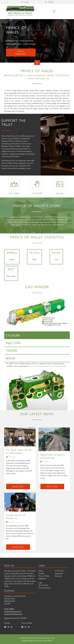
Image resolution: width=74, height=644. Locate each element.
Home (41, 571)
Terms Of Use (43, 585)
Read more (18, 487)
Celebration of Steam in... (16, 516)
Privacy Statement (45, 588)
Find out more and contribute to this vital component (47, 366)
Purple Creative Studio (45, 640)
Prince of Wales (44, 576)
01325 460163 (9, 609)
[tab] (37, 335)
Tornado (41, 573)
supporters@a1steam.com (13, 614)
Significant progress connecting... (53, 456)
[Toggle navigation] (54, 11)
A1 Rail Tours (60, 571)
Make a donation (21, 53)
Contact (25, 2)
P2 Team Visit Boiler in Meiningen (19, 451)
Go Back (49, 2)
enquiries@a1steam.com (13, 611)
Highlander (42, 578)
